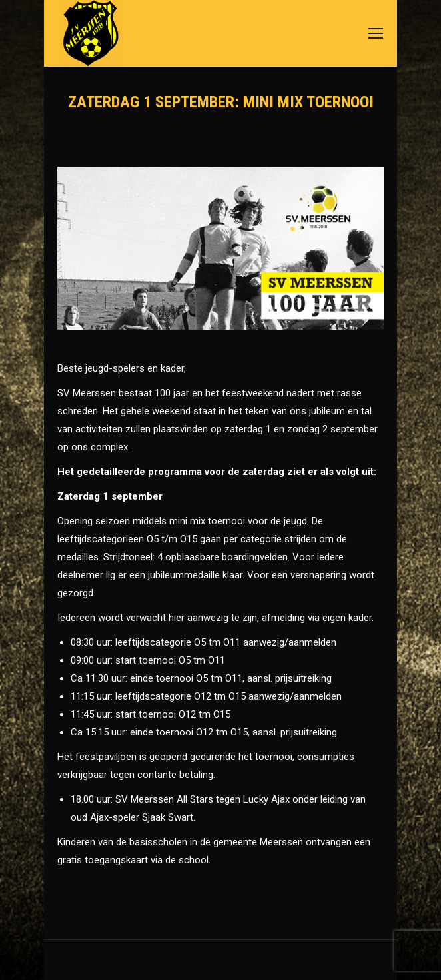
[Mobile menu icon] (376, 33)
